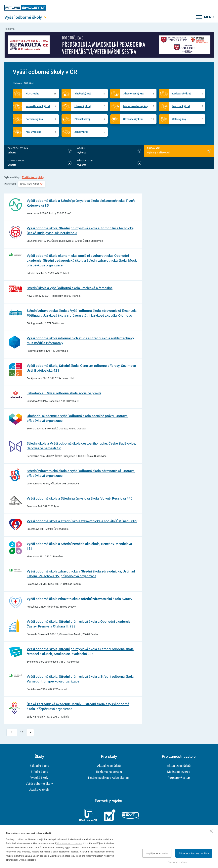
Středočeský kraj (133, 119)
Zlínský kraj (81, 132)
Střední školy (39, 772)
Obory (81, 148)
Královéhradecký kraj (38, 106)
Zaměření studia (18, 148)
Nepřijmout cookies (157, 853)
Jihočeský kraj (83, 94)
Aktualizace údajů (109, 766)
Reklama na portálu (109, 772)
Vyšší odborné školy (39, 784)
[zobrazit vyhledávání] (189, 17)
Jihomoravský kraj (134, 94)
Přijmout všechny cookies (194, 853)
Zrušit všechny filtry (33, 177)
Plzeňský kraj (82, 119)
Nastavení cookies (177, 862)
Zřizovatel (154, 148)
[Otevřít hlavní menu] (25, 17)
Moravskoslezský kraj (136, 106)
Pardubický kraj (35, 119)
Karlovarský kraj (181, 94)
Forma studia (16, 161)
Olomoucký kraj (181, 106)
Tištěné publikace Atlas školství (109, 778)
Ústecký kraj (179, 119)
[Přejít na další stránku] (30, 732)
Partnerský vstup (179, 778)
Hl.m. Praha (32, 94)
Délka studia (85, 161)
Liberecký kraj (83, 106)
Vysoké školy (39, 778)
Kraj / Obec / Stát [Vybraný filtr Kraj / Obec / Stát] (32, 184)
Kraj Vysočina (33, 132)
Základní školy (39, 766)
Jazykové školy (39, 790)
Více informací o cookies (69, 843)
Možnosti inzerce (179, 772)
